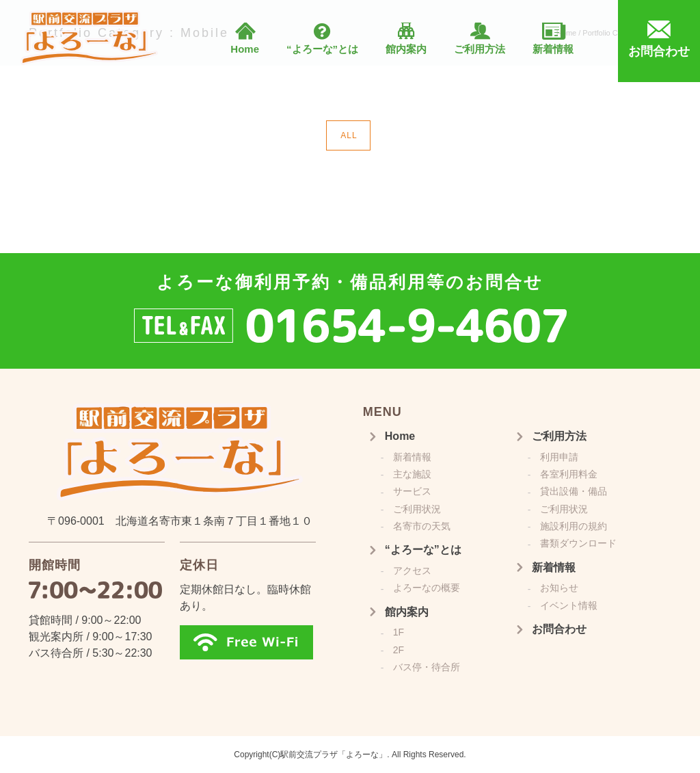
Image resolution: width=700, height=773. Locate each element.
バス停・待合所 (427, 667)
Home (245, 49)
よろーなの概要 (427, 588)
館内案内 (406, 49)
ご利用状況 (417, 509)
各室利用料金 (569, 474)
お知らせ (559, 588)
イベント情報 (569, 605)
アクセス (412, 571)
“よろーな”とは (322, 49)
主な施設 (412, 474)
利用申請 (559, 457)
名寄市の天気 (422, 526)
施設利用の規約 (574, 526)
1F (399, 632)
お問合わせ (559, 629)
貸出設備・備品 (574, 491)
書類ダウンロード (578, 543)
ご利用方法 (480, 49)
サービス (412, 491)
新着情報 (553, 49)
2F (399, 650)
